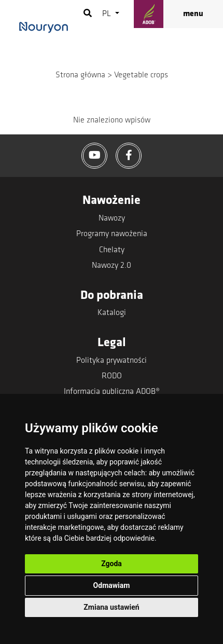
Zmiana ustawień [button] (111, 607)
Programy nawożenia (112, 234)
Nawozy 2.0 (112, 266)
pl (108, 14)
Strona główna (80, 75)
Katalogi (112, 313)
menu (193, 14)
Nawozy (112, 218)
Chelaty (112, 250)
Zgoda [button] (112, 564)
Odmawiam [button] (112, 585)
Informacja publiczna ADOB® (112, 392)
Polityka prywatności (112, 361)
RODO (112, 376)
